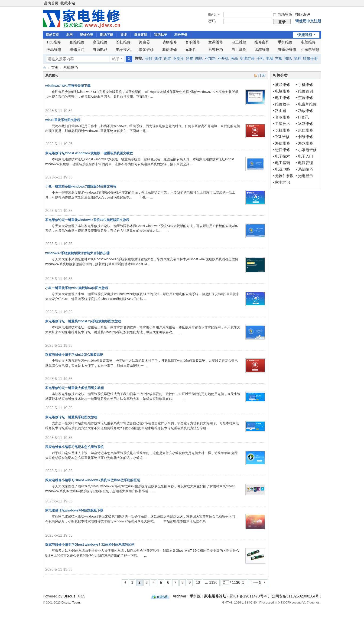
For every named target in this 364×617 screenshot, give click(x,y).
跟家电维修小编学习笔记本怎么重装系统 (75, 447)
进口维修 (283, 150)
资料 (297, 58)
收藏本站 (68, 3)
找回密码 (303, 15)
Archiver (180, 596)
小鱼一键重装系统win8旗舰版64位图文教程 (77, 288)
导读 (123, 35)
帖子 (116, 59)
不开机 (223, 58)
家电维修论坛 (215, 596)
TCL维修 (54, 42)
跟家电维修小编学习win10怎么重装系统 (74, 355)
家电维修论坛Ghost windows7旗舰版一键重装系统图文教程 (89, 153)
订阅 (262, 75)
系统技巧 (216, 50)
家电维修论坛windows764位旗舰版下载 (74, 510)
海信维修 (169, 50)
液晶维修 (54, 50)
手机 (260, 58)
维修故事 (283, 104)
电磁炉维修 (287, 50)
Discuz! (70, 596)
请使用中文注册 (308, 21)
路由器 (144, 42)
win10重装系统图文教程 (63, 120)
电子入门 (305, 156)
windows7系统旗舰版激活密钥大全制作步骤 (77, 253)
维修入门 (77, 50)
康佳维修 (100, 42)
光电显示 (305, 176)
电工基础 (239, 50)
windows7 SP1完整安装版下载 (68, 86)
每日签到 (140, 35)
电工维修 (239, 42)
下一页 (256, 582)
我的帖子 (161, 35)
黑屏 (190, 58)
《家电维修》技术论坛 (45, 68)
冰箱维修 (262, 50)
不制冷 (179, 58)
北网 (69, 35)
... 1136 (211, 582)
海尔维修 (146, 50)
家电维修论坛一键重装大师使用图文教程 (75, 388)
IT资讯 (303, 117)
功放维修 (169, 42)
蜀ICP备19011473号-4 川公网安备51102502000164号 (274, 596)
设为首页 (51, 3)
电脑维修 (308, 42)
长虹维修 (123, 42)
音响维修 (193, 42)
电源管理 (305, 163)
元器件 (191, 50)
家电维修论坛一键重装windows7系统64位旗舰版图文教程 (87, 220)
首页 (55, 68)
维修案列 (262, 42)
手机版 (195, 596)
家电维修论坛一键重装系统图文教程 (71, 417)
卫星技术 (283, 124)
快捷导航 (305, 35)
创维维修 (77, 42)
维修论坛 (86, 35)
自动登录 (283, 15)
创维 (167, 58)
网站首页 (52, 35)
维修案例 (305, 91)
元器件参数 (284, 176)
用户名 (212, 15)
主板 (279, 58)
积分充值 (181, 35)
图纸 (199, 58)
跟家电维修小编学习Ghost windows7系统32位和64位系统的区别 (93, 480)
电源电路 (100, 50)
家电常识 (283, 182)
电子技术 (123, 50)
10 (198, 582)
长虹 (149, 58)
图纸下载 (107, 35)
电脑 (270, 58)
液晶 (234, 58)
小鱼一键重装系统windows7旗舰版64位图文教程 (81, 186)
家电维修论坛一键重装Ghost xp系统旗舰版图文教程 (83, 321)
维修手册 (310, 58)
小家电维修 (310, 50)
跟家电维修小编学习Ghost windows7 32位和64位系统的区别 (90, 544)
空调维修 (216, 42)
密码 (212, 21)
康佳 (158, 58)
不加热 (210, 58)
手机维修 (285, 42)
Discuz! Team (71, 602)
